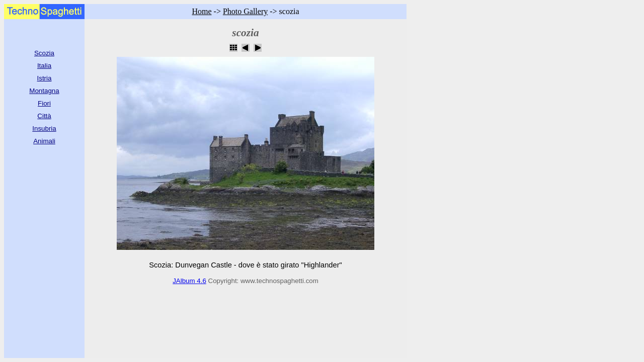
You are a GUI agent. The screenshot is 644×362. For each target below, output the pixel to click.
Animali (44, 141)
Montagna (44, 91)
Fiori (44, 103)
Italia (44, 66)
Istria (45, 78)
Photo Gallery (245, 11)
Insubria (44, 128)
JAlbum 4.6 (189, 281)
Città (44, 116)
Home (202, 11)
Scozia (44, 53)
